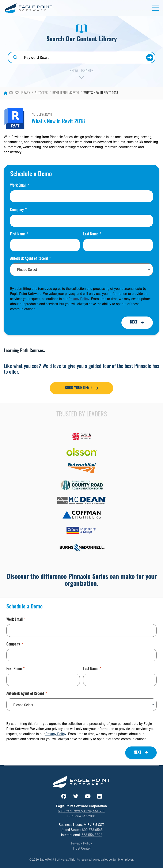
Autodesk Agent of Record (30, 259)
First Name (19, 235)
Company (18, 210)
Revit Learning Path (66, 93)
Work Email (20, 186)
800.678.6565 (92, 830)
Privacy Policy (79, 299)
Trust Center (82, 848)
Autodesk (41, 93)
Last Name (92, 235)
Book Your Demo (78, 388)
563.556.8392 (92, 835)
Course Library (17, 93)
